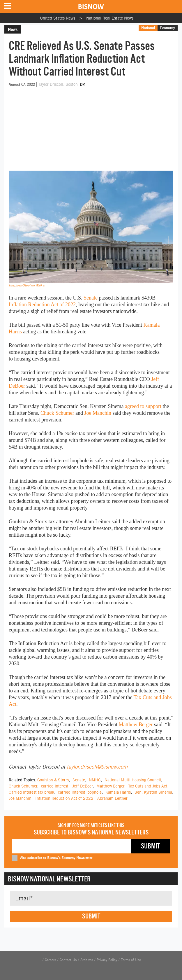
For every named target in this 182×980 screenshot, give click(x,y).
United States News (58, 18)
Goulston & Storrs (53, 780)
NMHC (95, 780)
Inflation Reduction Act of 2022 (42, 304)
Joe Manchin (98, 413)
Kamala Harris (118, 792)
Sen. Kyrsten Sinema (153, 792)
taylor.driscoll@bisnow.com (97, 767)
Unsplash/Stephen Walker (27, 285)
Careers (50, 960)
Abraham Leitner (112, 798)
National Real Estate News (110, 18)
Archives (87, 960)
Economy (168, 28)
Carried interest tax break (31, 792)
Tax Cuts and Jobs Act (148, 786)
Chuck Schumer (57, 413)
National (148, 28)
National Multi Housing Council (133, 780)
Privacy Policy (107, 960)
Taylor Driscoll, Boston (59, 84)
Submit (91, 916)
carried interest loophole (80, 792)
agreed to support (143, 406)
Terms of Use (131, 960)
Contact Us (68, 960)
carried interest (55, 786)
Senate (91, 298)
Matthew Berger (136, 724)
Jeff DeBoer (82, 786)
